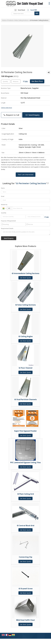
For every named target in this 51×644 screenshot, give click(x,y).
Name (3, 188)
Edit (25, 81)
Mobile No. (4, 205)
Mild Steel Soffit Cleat (26, 620)
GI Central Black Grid (26, 526)
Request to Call (11, 115)
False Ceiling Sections (22, 20)
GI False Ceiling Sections (25, 305)
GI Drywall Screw (26, 589)
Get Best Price (37, 81)
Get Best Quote (25, 278)
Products (10, 20)
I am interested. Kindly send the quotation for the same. (25, 233)
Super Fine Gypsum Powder (25, 431)
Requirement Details (7, 228)
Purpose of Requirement (8, 221)
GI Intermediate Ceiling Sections (25, 273)
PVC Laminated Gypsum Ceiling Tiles (25, 463)
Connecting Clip (26, 557)
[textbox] (16, 81)
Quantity (4, 213)
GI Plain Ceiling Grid (26, 494)
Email (3, 196)
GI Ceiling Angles (26, 336)
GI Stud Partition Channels (25, 400)
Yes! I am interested (26, 175)
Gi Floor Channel (26, 368)
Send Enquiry (33, 115)
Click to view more (7, 108)
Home (4, 20)
